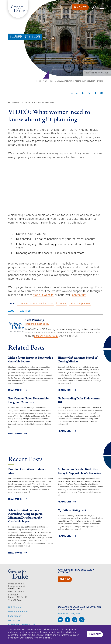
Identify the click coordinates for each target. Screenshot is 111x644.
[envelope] (60, 622)
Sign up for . (69, 616)
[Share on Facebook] (96, 93)
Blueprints (49, 81)
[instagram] (75, 622)
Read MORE (15, 392)
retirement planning (80, 306)
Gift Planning (15, 609)
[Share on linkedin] (83, 93)
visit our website (43, 297)
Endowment (14, 618)
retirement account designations (35, 306)
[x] (82, 622)
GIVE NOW (80, 7)
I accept (95, 634)
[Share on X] (89, 93)
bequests (61, 306)
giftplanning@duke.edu (37, 326)
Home (39, 81)
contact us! (79, 297)
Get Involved (15, 623)
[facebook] (68, 622)
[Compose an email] (102, 93)
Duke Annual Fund (18, 614)
